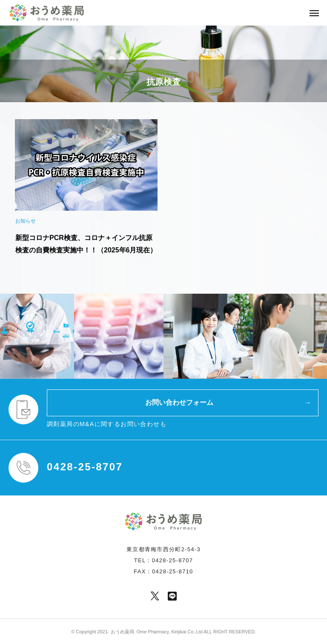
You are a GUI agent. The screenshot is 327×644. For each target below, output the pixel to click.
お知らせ (26, 221)
